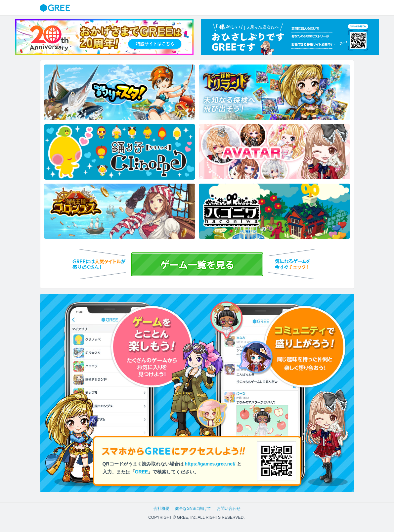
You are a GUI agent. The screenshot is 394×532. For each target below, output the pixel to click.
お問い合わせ (229, 509)
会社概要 (161, 509)
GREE (56, 8)
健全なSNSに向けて (193, 509)
